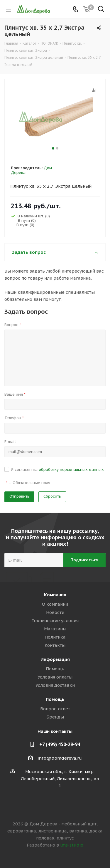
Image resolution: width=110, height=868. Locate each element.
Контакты (55, 645)
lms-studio (72, 845)
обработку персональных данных (71, 470)
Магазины (55, 629)
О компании (55, 604)
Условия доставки (55, 685)
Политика (55, 637)
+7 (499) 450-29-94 (60, 744)
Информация (55, 659)
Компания (55, 595)
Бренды (55, 717)
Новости (55, 612)
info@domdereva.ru (60, 758)
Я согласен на (57, 470)
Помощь (55, 669)
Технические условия (55, 621)
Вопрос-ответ (55, 709)
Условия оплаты (55, 677)
